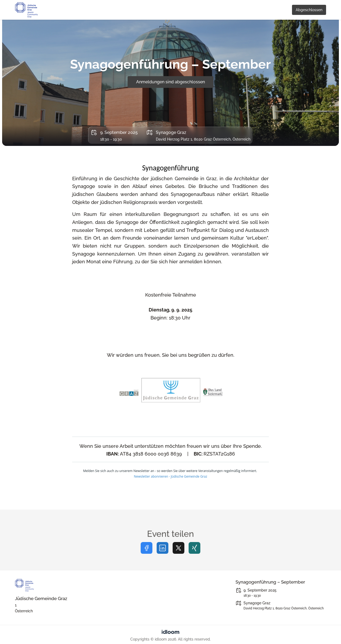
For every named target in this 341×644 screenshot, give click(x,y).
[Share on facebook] (147, 555)
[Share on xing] (194, 555)
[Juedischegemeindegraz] (60, 585)
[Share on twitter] (178, 555)
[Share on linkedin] (163, 555)
